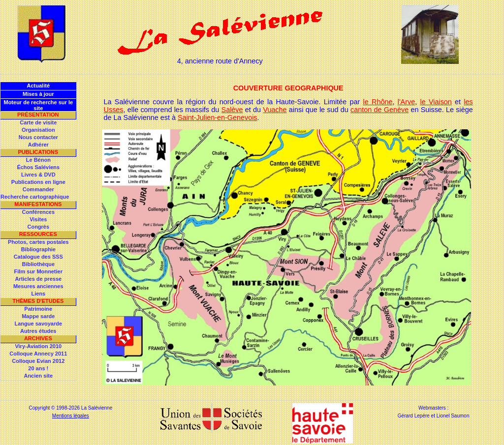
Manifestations (38, 204)
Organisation (38, 130)
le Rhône (378, 102)
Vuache (275, 110)
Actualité (38, 86)
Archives (38, 338)
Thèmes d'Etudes (38, 301)
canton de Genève (379, 110)
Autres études (38, 331)
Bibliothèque (38, 264)
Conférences (38, 212)
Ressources (38, 234)
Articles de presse (38, 279)
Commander (38, 189)
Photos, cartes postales (38, 242)
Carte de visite (38, 122)
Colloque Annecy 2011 (38, 354)
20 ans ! (38, 368)
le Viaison (436, 102)
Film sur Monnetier (38, 271)
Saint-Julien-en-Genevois (218, 118)
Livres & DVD (38, 175)
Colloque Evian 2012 (38, 361)
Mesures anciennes (38, 286)
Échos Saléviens (38, 167)
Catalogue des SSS (38, 257)
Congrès (38, 227)
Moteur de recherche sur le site (38, 105)
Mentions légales (71, 416)
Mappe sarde (38, 316)
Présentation (38, 115)
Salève (232, 110)
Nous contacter (38, 137)
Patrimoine (38, 309)
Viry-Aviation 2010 (38, 346)
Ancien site (38, 376)
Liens (38, 294)
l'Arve (407, 102)
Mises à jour (38, 94)
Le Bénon (38, 160)
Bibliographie (38, 249)
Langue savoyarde (39, 324)
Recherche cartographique (35, 197)
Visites (38, 219)
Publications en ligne (38, 182)
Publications (38, 152)
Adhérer (38, 145)
